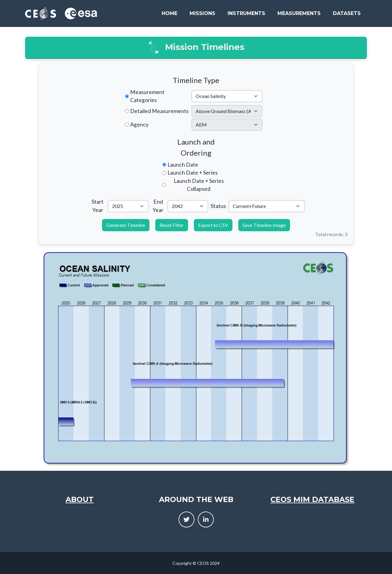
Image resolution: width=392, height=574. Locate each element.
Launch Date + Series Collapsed (199, 185)
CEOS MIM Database (312, 499)
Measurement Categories (147, 96)
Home (170, 13)
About (80, 499)
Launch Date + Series (193, 173)
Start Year (98, 206)
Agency (139, 125)
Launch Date (183, 165)
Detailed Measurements (159, 111)
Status (218, 206)
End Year (158, 206)
